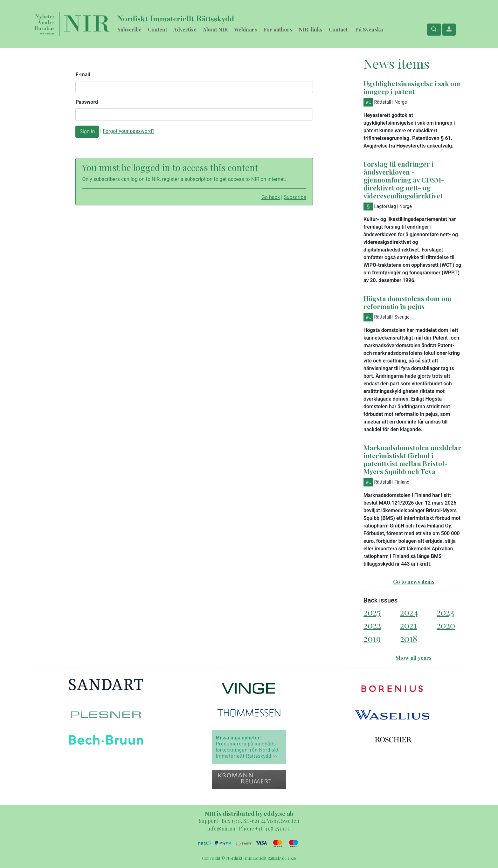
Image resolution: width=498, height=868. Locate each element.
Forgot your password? (128, 131)
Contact (338, 29)
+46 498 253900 (273, 828)
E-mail (83, 75)
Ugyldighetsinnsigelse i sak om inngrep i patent (412, 87)
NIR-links (311, 29)
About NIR (215, 29)
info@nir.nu (221, 828)
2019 (372, 638)
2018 (409, 638)
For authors (278, 29)
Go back (271, 197)
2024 (409, 612)
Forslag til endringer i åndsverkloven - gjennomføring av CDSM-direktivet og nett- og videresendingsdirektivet (404, 180)
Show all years (414, 658)
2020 (446, 625)
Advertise (185, 29)
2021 (408, 625)
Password (87, 102)
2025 (372, 612)
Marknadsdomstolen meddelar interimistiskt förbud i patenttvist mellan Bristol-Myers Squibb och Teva (412, 459)
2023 (445, 612)
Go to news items (414, 582)
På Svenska (369, 29)
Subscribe (129, 29)
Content (157, 29)
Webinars (246, 29)
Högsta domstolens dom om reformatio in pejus (407, 302)
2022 (372, 625)
